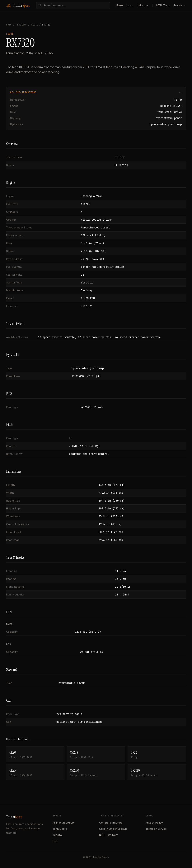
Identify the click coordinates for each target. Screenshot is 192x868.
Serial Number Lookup (113, 829)
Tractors (21, 25)
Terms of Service (156, 829)
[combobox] (73, 5)
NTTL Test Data (109, 835)
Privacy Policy (154, 823)
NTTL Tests (163, 5)
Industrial (143, 5)
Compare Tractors (111, 823)
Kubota (57, 835)
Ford (55, 841)
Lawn (130, 5)
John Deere (60, 829)
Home (9, 25)
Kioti (34, 25)
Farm (120, 5)
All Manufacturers (64, 823)
